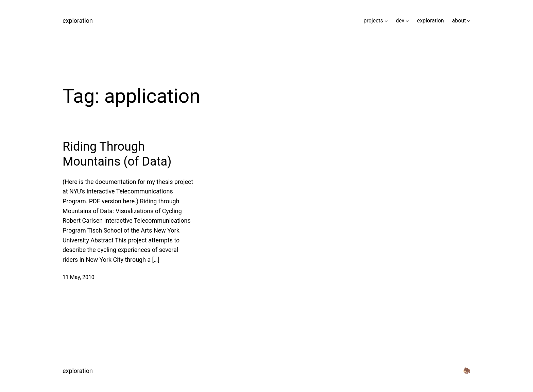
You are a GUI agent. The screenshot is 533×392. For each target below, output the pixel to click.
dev (400, 21)
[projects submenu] (386, 21)
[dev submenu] (407, 21)
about (459, 21)
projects (373, 21)
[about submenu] (469, 21)
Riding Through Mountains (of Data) (117, 154)
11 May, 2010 (79, 277)
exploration (78, 21)
